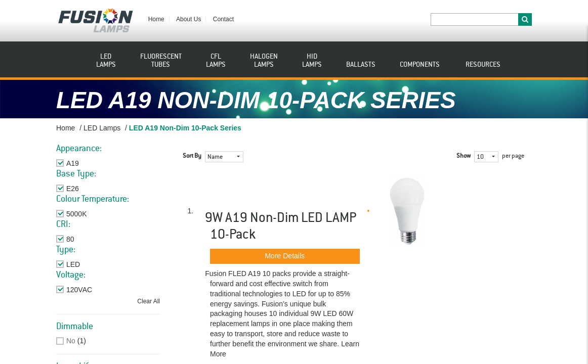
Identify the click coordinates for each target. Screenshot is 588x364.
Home (156, 19)
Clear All (149, 301)
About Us (188, 19)
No (71, 341)
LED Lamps (102, 128)
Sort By (192, 156)
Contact (223, 19)
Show (464, 156)
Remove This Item (95, 163)
